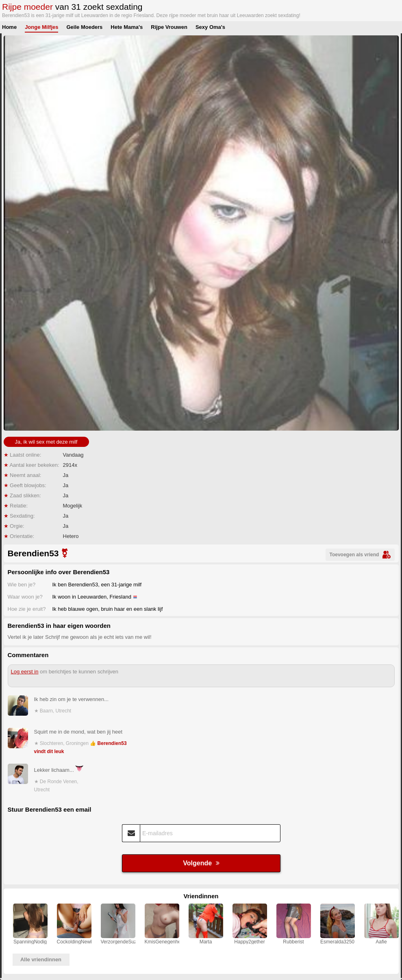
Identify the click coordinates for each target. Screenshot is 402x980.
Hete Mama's (127, 27)
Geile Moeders (84, 27)
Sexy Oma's (210, 27)
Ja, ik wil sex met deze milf (46, 442)
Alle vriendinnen (41, 959)
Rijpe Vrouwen (169, 27)
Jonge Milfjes (41, 27)
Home (9, 27)
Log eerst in (25, 672)
